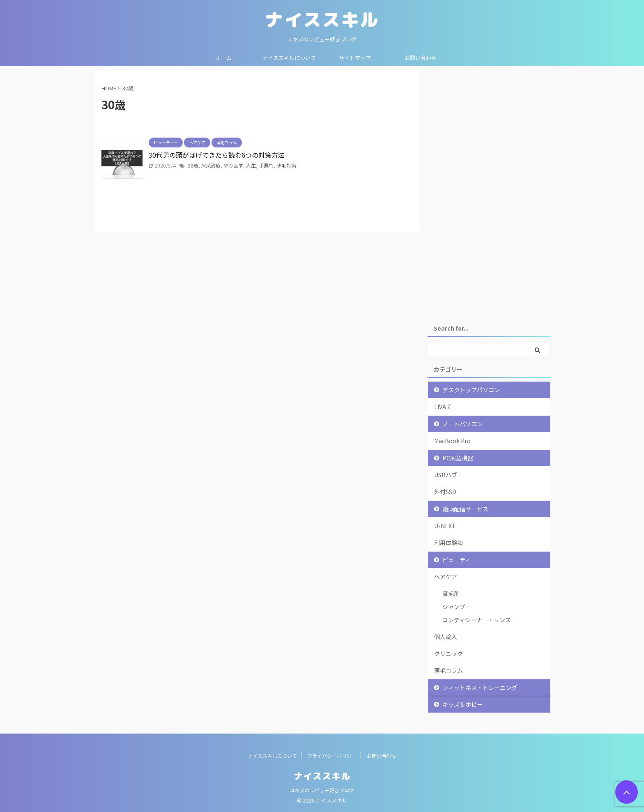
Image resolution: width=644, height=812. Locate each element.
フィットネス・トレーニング (480, 687)
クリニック (448, 653)
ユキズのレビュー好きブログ (322, 790)
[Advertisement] (489, 193)
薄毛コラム (448, 670)
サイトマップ (355, 58)
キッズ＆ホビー (462, 704)
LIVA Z (443, 407)
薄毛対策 (286, 165)
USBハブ (446, 475)
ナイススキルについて (289, 58)
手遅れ (266, 165)
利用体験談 (448, 543)
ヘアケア (446, 577)
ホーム (224, 58)
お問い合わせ (421, 58)
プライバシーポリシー (332, 756)
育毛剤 (451, 593)
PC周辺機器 (458, 458)
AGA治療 (211, 165)
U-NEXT (445, 526)
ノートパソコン (462, 424)
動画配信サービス (465, 509)
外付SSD (445, 492)
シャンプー (457, 607)
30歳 (193, 165)
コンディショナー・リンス (477, 620)
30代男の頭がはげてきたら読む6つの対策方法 (217, 155)
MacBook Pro (452, 441)
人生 (251, 165)
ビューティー (459, 560)
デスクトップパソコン (471, 390)
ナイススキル (322, 19)
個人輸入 (446, 637)
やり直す (233, 165)
